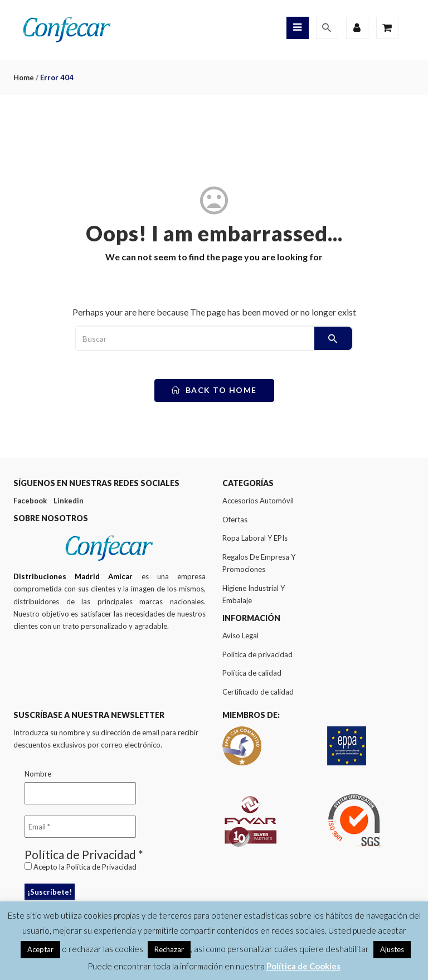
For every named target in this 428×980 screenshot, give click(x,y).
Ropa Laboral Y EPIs (255, 538)
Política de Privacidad (101, 867)
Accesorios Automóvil (258, 501)
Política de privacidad (257, 654)
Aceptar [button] (40, 949)
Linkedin (69, 501)
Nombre (38, 774)
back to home (214, 390)
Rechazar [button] (169, 949)
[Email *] (80, 827)
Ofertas (235, 520)
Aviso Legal (240, 635)
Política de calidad (252, 673)
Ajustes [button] (392, 949)
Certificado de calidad (258, 692)
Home (24, 77)
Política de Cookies (303, 966)
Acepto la (81, 867)
